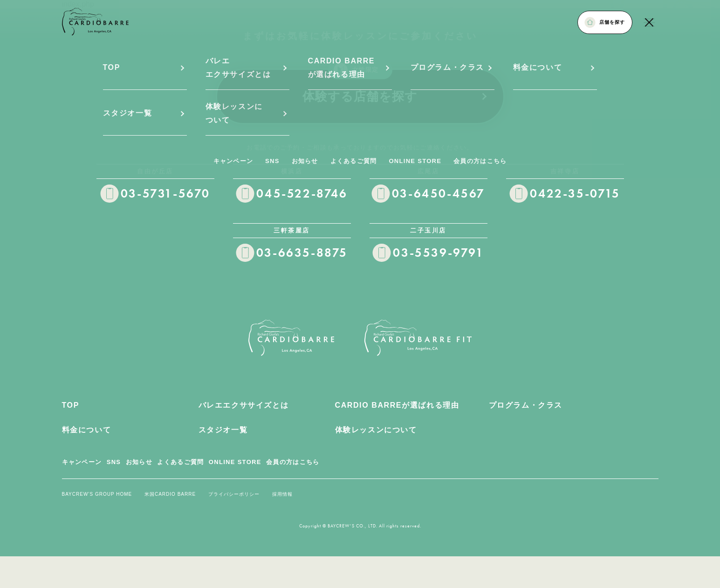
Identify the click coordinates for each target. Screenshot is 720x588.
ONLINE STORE (235, 462)
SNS (114, 462)
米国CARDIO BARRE (170, 494)
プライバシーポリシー (234, 494)
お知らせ (139, 462)
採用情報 (282, 494)
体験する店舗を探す (395, 86)
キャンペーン (82, 462)
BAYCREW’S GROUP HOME (97, 494)
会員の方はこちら (293, 462)
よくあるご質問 (180, 462)
